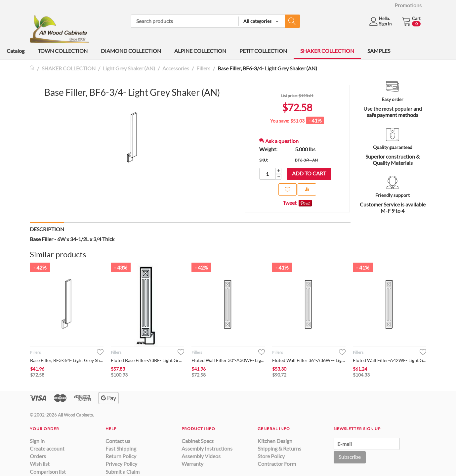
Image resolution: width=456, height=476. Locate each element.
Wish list (40, 464)
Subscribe (350, 457)
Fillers (203, 68)
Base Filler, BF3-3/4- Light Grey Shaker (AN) (67, 360)
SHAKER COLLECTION (327, 51)
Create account (47, 448)
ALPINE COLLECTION (200, 51)
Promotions (408, 5)
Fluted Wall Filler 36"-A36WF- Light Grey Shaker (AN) (309, 360)
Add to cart (309, 173)
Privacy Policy (121, 464)
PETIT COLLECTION (263, 51)
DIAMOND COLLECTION (131, 51)
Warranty (192, 464)
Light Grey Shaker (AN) (129, 68)
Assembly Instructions (207, 448)
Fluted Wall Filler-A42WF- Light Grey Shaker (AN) (390, 360)
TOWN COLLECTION (63, 51)
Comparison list (48, 472)
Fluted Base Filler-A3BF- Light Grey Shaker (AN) (147, 360)
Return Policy (121, 456)
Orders (38, 456)
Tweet (290, 203)
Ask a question (279, 141)
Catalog (16, 51)
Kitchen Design (275, 441)
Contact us (118, 441)
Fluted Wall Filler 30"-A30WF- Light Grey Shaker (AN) (228, 360)
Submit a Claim (123, 472)
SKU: (264, 160)
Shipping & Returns (279, 448)
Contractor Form (277, 464)
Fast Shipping (121, 448)
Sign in (37, 441)
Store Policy (271, 456)
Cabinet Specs (198, 441)
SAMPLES (379, 51)
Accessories (176, 68)
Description (47, 229)
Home (32, 68)
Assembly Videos (201, 456)
